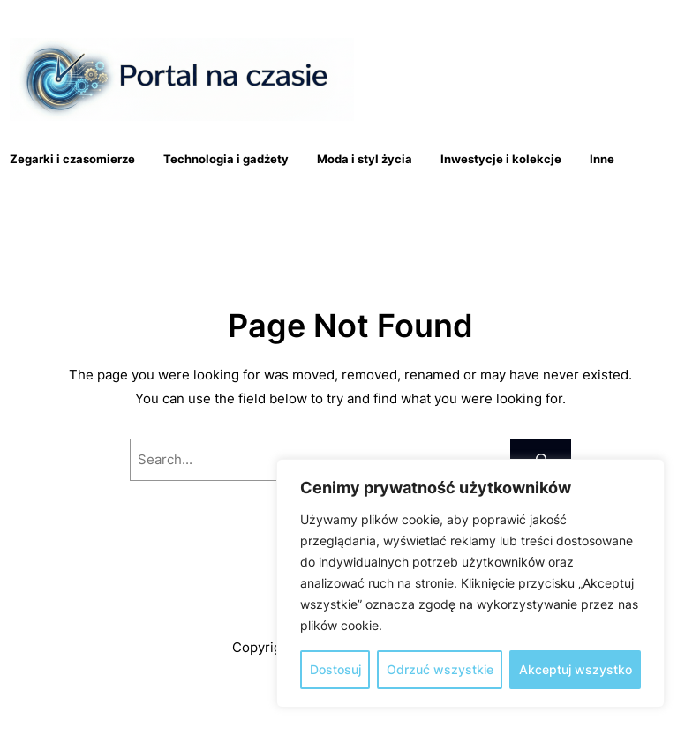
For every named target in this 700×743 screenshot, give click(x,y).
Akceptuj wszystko (576, 669)
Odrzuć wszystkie (440, 669)
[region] (470, 583)
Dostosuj (335, 669)
